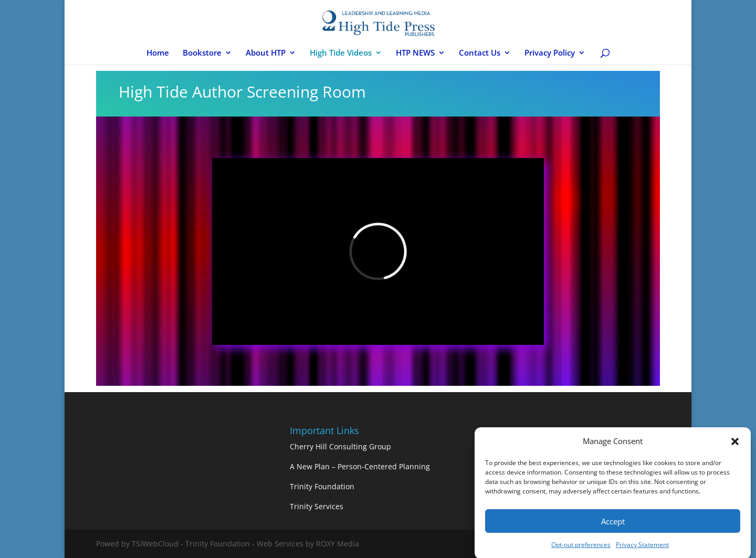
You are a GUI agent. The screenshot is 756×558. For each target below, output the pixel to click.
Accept (613, 524)
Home (158, 53)
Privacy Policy (550, 53)
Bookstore (202, 53)
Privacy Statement (642, 547)
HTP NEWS (415, 53)
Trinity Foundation (322, 486)
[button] (735, 444)
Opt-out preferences (581, 547)
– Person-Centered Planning (381, 466)
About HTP (266, 53)
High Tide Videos (341, 53)
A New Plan (311, 466)
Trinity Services (317, 506)
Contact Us (480, 53)
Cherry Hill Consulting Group (340, 446)
